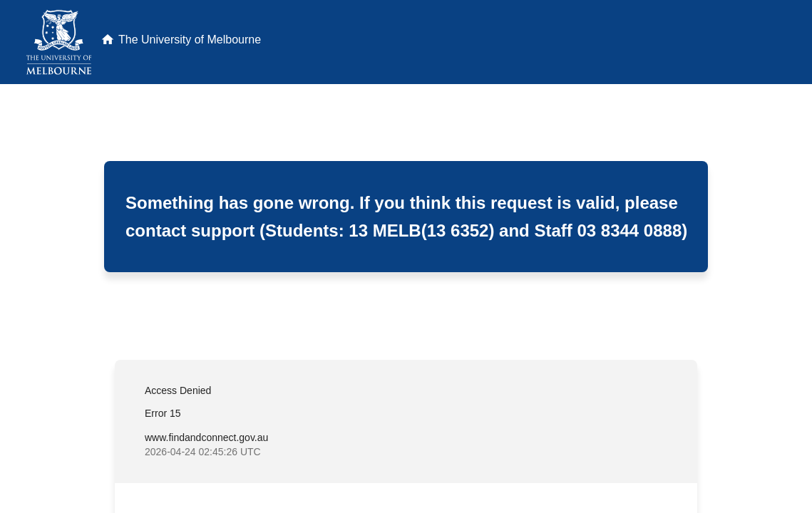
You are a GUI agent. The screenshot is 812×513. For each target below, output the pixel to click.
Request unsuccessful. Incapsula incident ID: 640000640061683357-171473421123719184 (406, 256)
